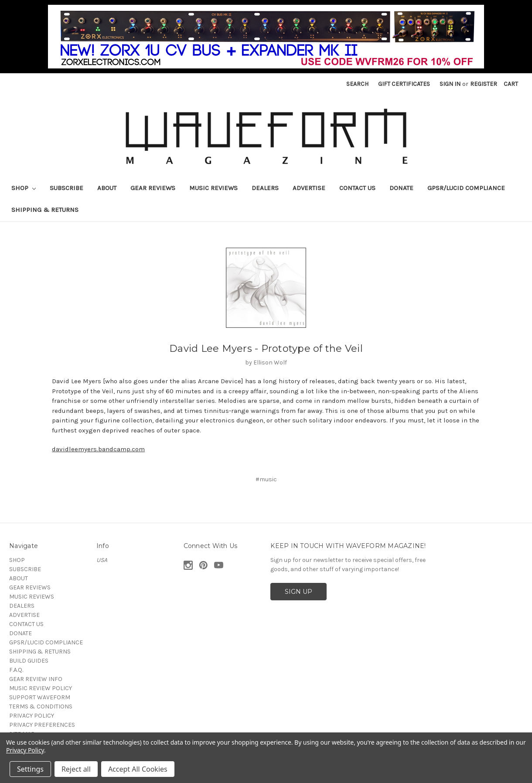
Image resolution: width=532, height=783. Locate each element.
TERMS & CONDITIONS (41, 706)
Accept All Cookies (138, 769)
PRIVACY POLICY (32, 716)
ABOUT (107, 188)
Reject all (76, 769)
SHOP (24, 188)
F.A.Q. (16, 670)
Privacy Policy (25, 750)
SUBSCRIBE (66, 188)
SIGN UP (298, 592)
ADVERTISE (309, 188)
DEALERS (265, 188)
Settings (30, 769)
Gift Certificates (404, 84)
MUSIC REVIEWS (213, 188)
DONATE (401, 188)
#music (266, 479)
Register (484, 84)
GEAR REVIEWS (153, 188)
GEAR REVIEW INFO (36, 679)
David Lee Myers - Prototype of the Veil (266, 349)
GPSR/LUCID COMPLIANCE (466, 188)
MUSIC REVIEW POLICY (41, 688)
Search (357, 84)
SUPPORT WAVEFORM (40, 697)
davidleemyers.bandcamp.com (98, 449)
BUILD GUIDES (29, 661)
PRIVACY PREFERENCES (42, 725)
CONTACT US (357, 188)
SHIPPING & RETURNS (45, 210)
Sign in (450, 84)
